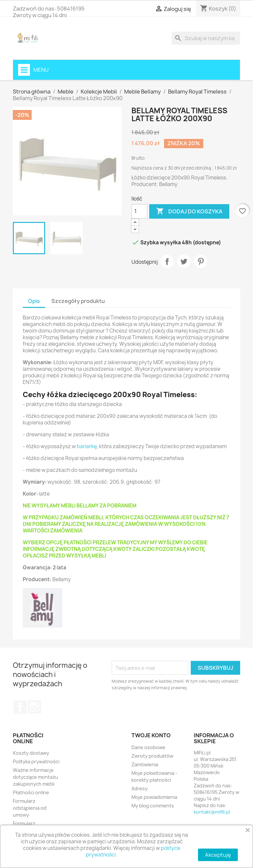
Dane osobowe (148, 747)
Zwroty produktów (152, 756)
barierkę (87, 446)
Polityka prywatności (36, 761)
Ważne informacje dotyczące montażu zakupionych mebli (35, 777)
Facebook (20, 707)
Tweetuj (184, 261)
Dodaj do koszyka (189, 211)
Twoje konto (151, 735)
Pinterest (201, 261)
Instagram (35, 707)
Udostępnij (167, 261)
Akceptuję (218, 855)
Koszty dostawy (31, 753)
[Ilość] (139, 211)
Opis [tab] (34, 301)
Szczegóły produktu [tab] (78, 301)
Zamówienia (145, 764)
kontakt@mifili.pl (212, 812)
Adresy (140, 788)
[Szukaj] (206, 38)
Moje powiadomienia (154, 797)
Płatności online (31, 792)
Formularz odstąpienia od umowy (30, 808)
